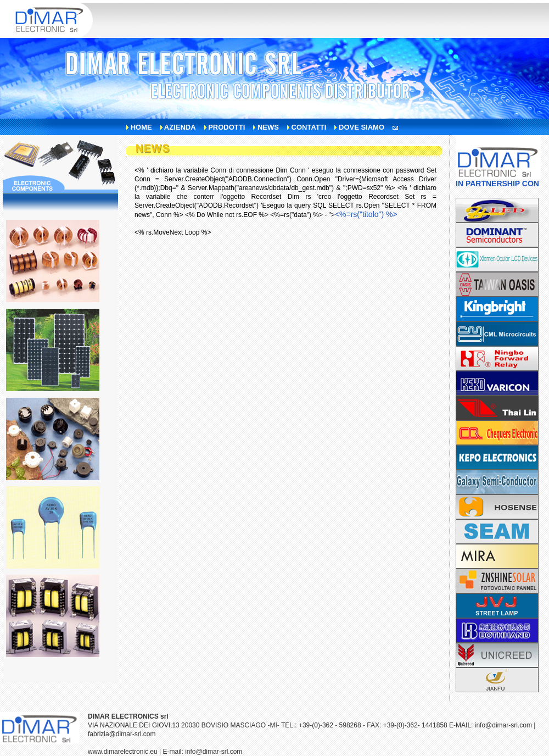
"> (363, 215)
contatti (309, 127)
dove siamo (362, 127)
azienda (180, 127)
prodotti (226, 127)
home (141, 127)
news (268, 127)
